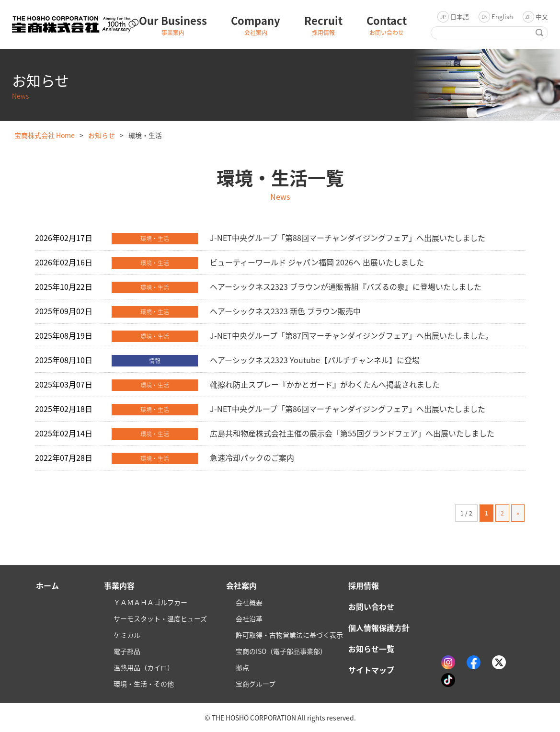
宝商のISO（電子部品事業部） (281, 651)
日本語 (460, 17)
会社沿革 (249, 618)
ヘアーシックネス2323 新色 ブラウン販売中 (285, 311)
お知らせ (102, 135)
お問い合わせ (371, 606)
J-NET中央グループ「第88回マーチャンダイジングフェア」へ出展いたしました (348, 238)
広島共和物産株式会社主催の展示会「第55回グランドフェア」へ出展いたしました (352, 433)
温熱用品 (144, 667)
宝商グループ (256, 684)
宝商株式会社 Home (45, 135)
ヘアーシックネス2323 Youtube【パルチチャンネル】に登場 (315, 360)
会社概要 (249, 602)
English (502, 17)
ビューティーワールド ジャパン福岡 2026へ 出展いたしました (317, 262)
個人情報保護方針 (379, 628)
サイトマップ (371, 670)
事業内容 (119, 585)
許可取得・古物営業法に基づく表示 (289, 635)
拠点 (242, 667)
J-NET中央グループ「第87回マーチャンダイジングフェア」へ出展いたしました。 (351, 335)
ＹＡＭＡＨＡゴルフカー (150, 602)
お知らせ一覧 (371, 649)
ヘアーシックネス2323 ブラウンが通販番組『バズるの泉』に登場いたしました (346, 286)
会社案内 (241, 585)
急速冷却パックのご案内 (252, 457)
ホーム (47, 585)
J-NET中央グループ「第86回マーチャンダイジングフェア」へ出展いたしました (348, 409)
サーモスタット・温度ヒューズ (160, 618)
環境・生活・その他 (144, 684)
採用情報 (364, 585)
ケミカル (127, 635)
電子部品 (127, 651)
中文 (542, 17)
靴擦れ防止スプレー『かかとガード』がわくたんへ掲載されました (325, 384)
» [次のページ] (518, 513)
